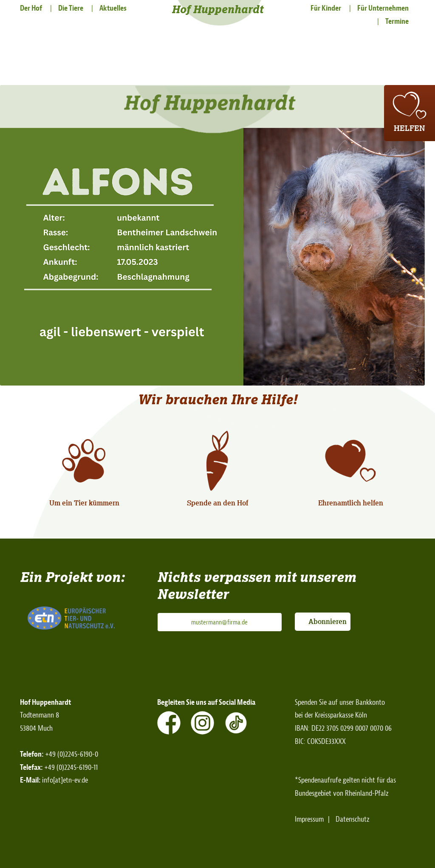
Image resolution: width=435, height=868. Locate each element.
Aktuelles (113, 8)
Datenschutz (353, 819)
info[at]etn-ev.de (65, 780)
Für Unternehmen (383, 8)
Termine (397, 21)
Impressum (309, 819)
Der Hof (31, 8)
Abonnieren (328, 621)
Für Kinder (326, 8)
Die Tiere (71, 8)
